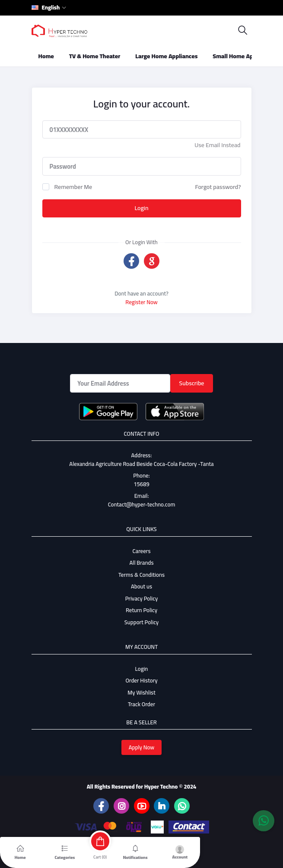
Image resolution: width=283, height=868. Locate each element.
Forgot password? (218, 187)
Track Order (141, 704)
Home (46, 56)
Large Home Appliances (166, 56)
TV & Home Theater (95, 56)
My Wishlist (141, 692)
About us (141, 586)
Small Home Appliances (244, 56)
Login (141, 208)
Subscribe (192, 383)
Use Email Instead (217, 145)
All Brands (141, 563)
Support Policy (141, 622)
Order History (141, 680)
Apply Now (142, 747)
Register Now (141, 302)
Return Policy (141, 610)
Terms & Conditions (141, 575)
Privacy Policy (142, 598)
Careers (142, 551)
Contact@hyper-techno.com (142, 504)
